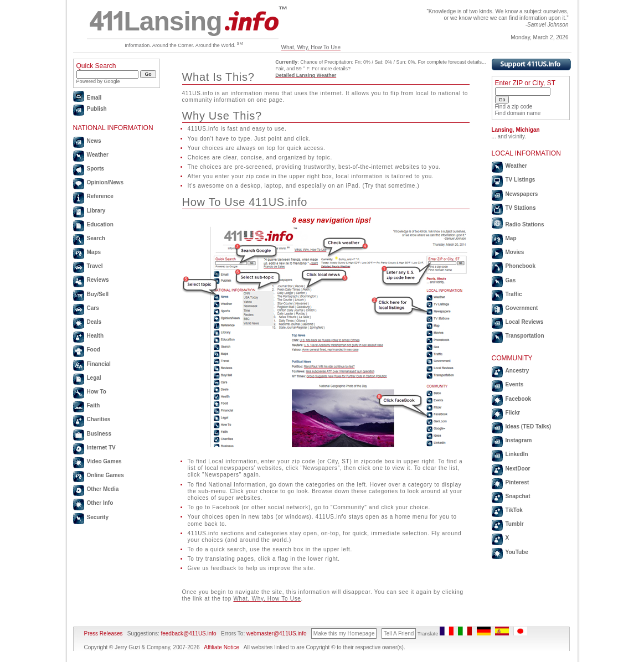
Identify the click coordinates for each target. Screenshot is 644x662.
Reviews (98, 280)
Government (522, 308)
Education (100, 224)
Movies (515, 252)
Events (515, 384)
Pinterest (517, 482)
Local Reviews (525, 322)
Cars (93, 308)
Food (94, 350)
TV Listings (521, 180)
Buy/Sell (98, 294)
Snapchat (518, 496)
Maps (94, 252)
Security (98, 517)
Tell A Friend (399, 633)
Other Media (103, 489)
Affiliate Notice (221, 647)
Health (96, 336)
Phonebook (521, 266)
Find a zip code (514, 107)
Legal (94, 378)
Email (94, 98)
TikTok (514, 510)
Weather (98, 155)
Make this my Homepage (344, 633)
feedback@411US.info (188, 633)
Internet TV (101, 448)
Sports (96, 169)
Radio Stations (525, 224)
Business (99, 434)
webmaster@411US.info (277, 633)
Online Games (105, 475)
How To (97, 392)
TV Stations (521, 208)
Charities (99, 419)
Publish (97, 109)
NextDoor (518, 469)
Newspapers (522, 194)
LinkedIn (517, 454)
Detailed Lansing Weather (306, 75)
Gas (511, 280)
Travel (95, 266)
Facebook (519, 399)
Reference (100, 196)
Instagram (519, 440)
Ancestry (517, 371)
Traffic (514, 294)
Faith (94, 405)
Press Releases (104, 633)
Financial (99, 364)
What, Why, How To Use (311, 47)
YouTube (517, 552)
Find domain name (518, 113)
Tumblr (515, 524)
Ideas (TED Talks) (529, 426)
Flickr (513, 413)
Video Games (104, 461)
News (94, 141)
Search (96, 238)
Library (96, 211)
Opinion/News (105, 182)
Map (511, 238)
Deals (94, 322)
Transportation (525, 336)
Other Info (100, 503)
